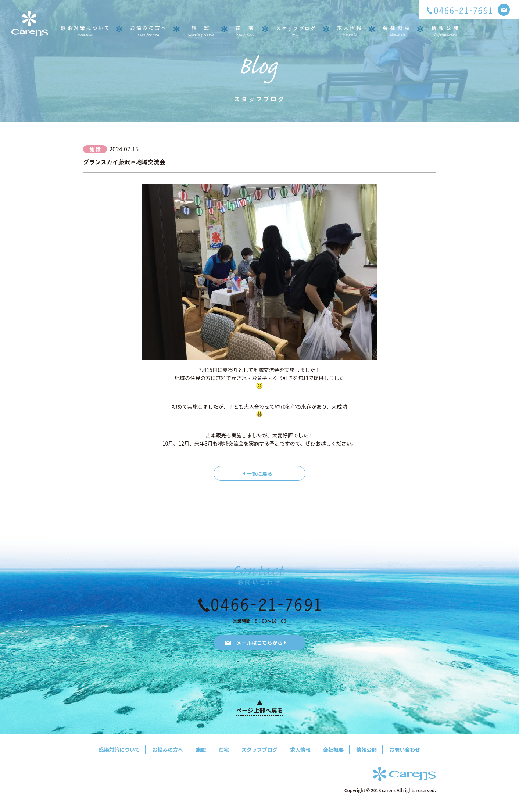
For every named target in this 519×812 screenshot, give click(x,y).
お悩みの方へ (168, 750)
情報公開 (366, 750)
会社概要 (333, 750)
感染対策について (119, 750)
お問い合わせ (405, 750)
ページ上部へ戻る (259, 710)
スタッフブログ (259, 750)
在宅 (224, 750)
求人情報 (300, 750)
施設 (201, 750)
